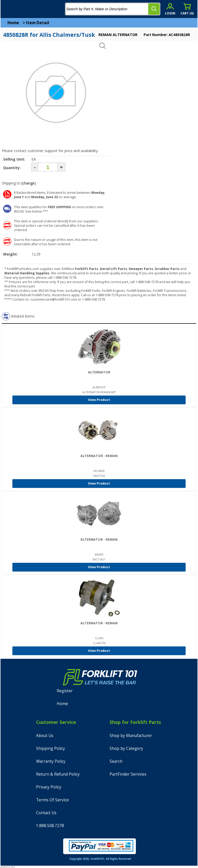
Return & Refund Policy (58, 774)
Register (65, 691)
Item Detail (38, 23)
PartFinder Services (128, 774)
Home (13, 23)
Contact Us (46, 813)
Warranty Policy (51, 761)
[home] (25, 9)
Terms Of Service (52, 800)
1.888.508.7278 (50, 826)
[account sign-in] (170, 9)
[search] (154, 9)
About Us (45, 736)
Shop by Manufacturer (131, 736)
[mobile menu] (8, 9)
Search (116, 761)
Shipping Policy (51, 748)
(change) (29, 183)
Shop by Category (126, 748)
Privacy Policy (49, 787)
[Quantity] (48, 167)
